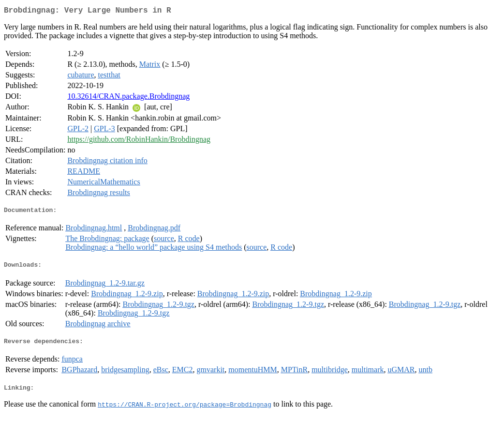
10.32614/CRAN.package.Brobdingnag (128, 98)
